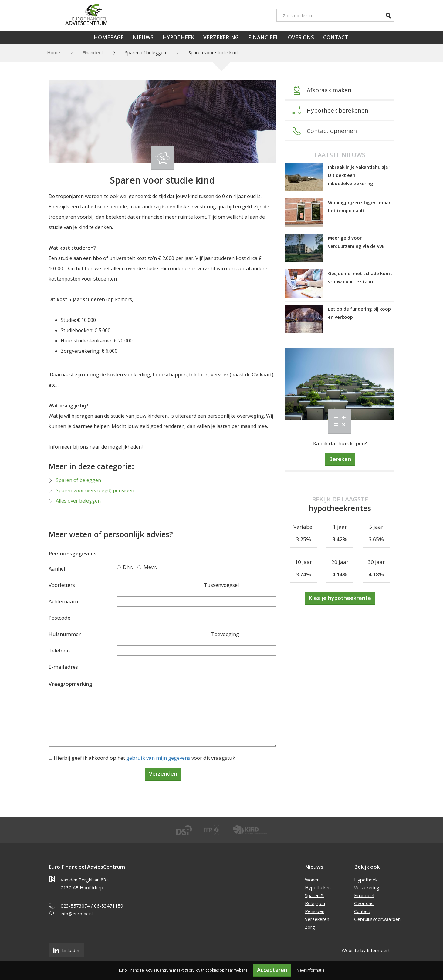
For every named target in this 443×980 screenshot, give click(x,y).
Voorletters (62, 585)
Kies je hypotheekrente (340, 598)
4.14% (340, 574)
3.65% (376, 539)
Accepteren (272, 970)
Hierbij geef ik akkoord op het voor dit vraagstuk (144, 758)
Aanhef (57, 569)
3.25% (303, 539)
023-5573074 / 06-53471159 (92, 906)
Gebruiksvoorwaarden (377, 919)
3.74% (303, 574)
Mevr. (140, 567)
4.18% (376, 574)
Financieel (263, 37)
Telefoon (59, 650)
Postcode (59, 618)
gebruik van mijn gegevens (158, 758)
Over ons (301, 37)
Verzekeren (317, 919)
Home (54, 52)
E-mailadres (63, 667)
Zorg (310, 927)
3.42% (340, 539)
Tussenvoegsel (221, 585)
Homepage (109, 37)
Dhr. (120, 567)
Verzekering (221, 37)
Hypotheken (318, 887)
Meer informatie (311, 970)
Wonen (312, 880)
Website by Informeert (366, 950)
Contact (336, 37)
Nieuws (143, 37)
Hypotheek (178, 37)
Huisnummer (65, 634)
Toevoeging (225, 634)
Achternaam (63, 601)
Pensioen (315, 911)
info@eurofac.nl (77, 914)
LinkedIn (66, 950)
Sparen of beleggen (145, 52)
